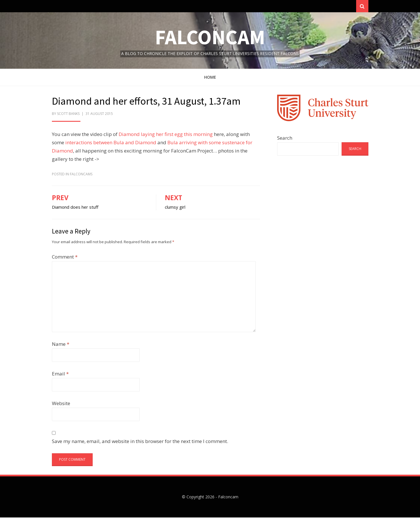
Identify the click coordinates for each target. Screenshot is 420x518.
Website (61, 404)
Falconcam (210, 37)
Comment (65, 257)
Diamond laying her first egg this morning (166, 135)
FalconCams (81, 175)
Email (60, 374)
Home (210, 78)
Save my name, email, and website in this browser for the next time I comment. (140, 442)
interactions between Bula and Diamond (111, 143)
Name (61, 345)
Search (285, 138)
